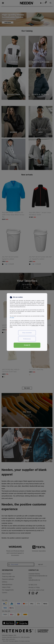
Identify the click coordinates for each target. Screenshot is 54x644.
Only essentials (27, 333)
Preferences (27, 339)
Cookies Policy (35, 325)
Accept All (27, 345)
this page (12, 318)
